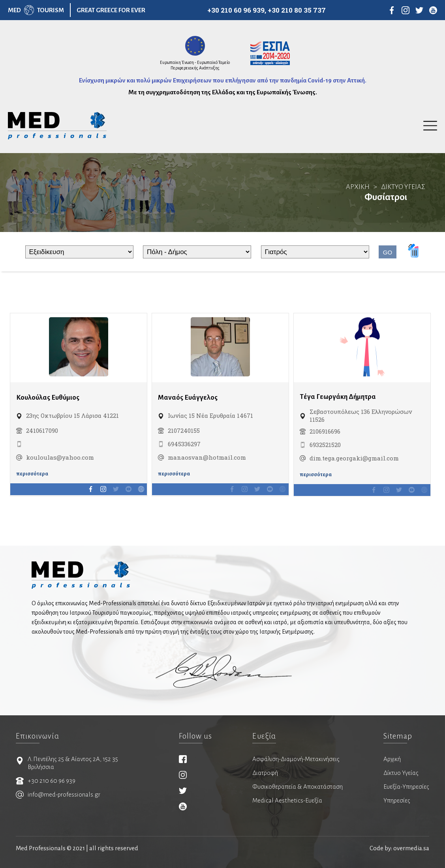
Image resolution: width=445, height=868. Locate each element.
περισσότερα (32, 474)
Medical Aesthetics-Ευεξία (287, 800)
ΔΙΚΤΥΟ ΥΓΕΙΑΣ (403, 187)
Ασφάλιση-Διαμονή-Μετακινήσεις (296, 759)
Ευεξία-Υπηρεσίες (406, 787)
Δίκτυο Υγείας (401, 773)
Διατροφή (265, 773)
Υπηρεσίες (397, 800)
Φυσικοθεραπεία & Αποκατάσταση (298, 787)
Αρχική (392, 759)
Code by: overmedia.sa (399, 848)
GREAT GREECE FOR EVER (111, 10)
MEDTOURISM (36, 10)
